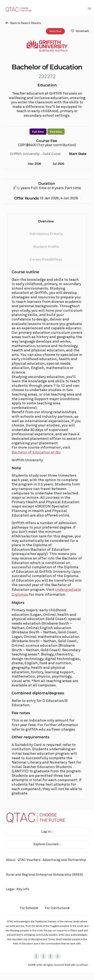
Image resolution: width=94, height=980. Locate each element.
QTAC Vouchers (29, 860)
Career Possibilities (46, 259)
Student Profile (46, 247)
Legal (10, 889)
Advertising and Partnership (64, 860)
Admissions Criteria (46, 234)
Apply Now (55, 31)
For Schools (29, 908)
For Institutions (57, 908)
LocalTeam (82, 965)
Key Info (24, 889)
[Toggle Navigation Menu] (89, 9)
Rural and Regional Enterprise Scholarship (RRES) (44, 875)
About (11, 860)
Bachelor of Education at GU (36, 452)
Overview (46, 221)
